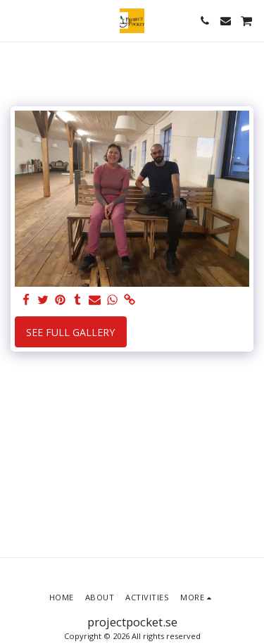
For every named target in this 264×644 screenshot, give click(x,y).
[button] (15, 20)
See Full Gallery (70, 332)
